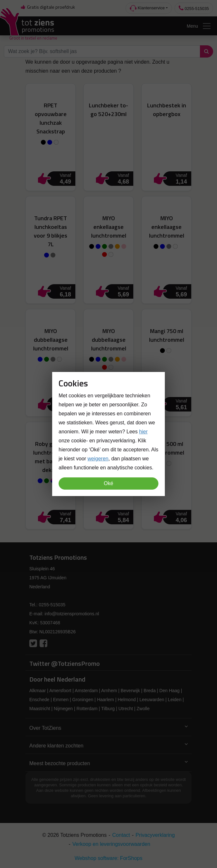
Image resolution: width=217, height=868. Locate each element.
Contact (121, 835)
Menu (199, 26)
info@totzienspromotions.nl (72, 614)
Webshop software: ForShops (108, 858)
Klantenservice (147, 8)
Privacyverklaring (155, 835)
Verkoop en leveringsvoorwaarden (111, 844)
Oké (108, 483)
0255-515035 (194, 8)
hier (143, 432)
